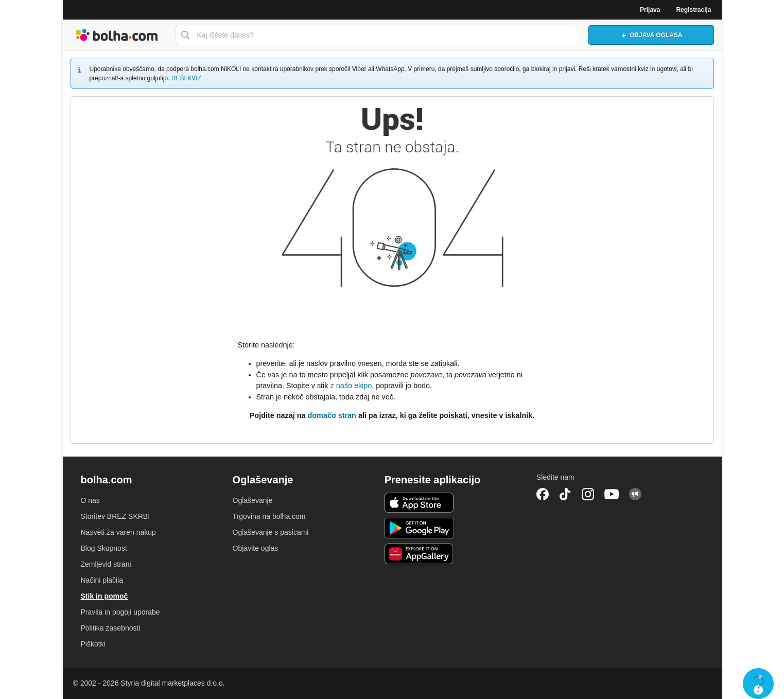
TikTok (565, 494)
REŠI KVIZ (186, 78)
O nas (90, 500)
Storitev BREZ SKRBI (116, 516)
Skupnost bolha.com (635, 494)
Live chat (758, 684)
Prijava (650, 10)
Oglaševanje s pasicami (271, 532)
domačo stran (332, 415)
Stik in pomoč (104, 596)
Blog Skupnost (104, 548)
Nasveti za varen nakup (118, 532)
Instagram (588, 494)
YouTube (612, 494)
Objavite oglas (256, 548)
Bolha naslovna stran (116, 35)
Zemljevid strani (106, 564)
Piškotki (93, 644)
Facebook (543, 494)
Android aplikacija (419, 528)
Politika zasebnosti (111, 628)
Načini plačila (102, 580)
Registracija (693, 10)
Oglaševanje (253, 500)
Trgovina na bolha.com (269, 516)
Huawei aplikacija (419, 554)
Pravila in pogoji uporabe (120, 612)
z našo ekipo (351, 386)
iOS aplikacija (419, 503)
